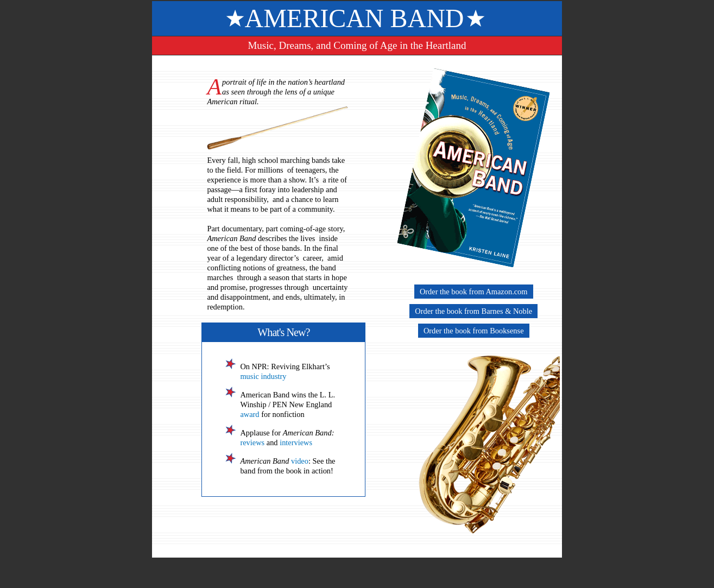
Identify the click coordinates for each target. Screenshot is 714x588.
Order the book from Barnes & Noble (473, 311)
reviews (252, 442)
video (300, 461)
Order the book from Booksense (474, 331)
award (249, 414)
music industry (263, 376)
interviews (296, 442)
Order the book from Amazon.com (474, 292)
